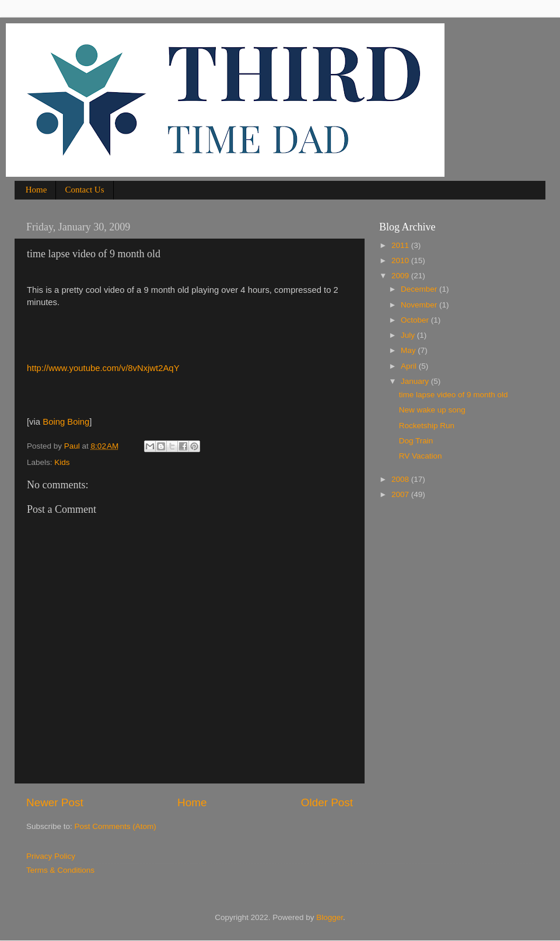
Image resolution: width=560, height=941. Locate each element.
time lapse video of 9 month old (454, 395)
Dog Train (416, 441)
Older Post (327, 802)
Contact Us (84, 190)
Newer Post (55, 802)
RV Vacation (421, 456)
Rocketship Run (427, 426)
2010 (401, 260)
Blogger (330, 917)
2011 (401, 245)
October (416, 320)
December (420, 289)
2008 (401, 479)
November (420, 305)
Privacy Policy (51, 856)
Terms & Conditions (60, 870)
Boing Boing (66, 422)
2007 (401, 494)
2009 (401, 276)
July (409, 335)
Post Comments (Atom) (116, 826)
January (416, 381)
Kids (62, 462)
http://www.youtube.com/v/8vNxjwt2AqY (103, 368)
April (410, 366)
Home (36, 190)
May (409, 350)
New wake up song (432, 410)
